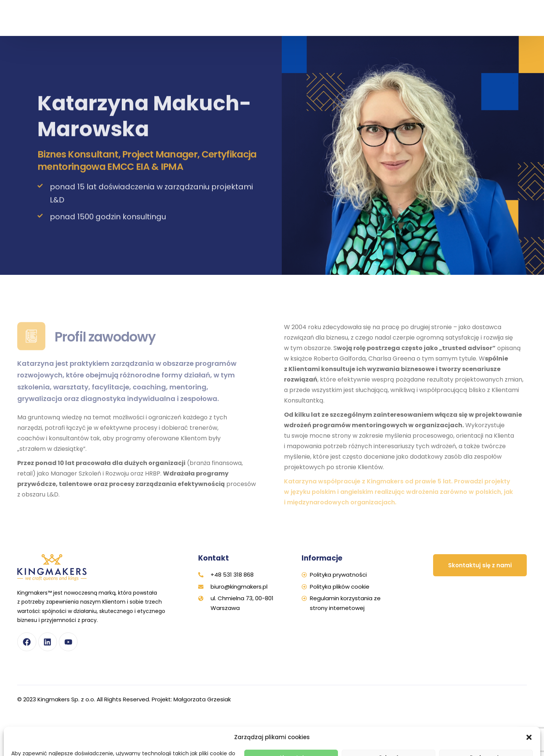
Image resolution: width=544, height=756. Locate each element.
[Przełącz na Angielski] (505, 26)
